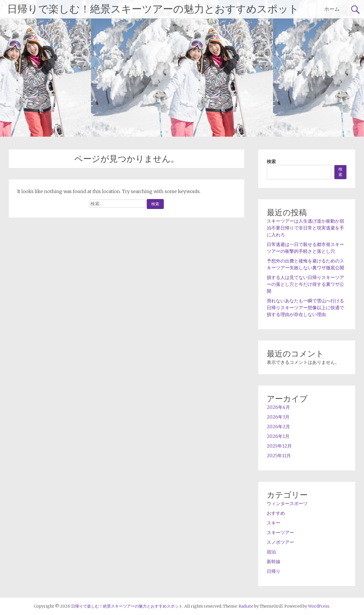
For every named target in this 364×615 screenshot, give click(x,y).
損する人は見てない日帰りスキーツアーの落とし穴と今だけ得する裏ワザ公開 (305, 284)
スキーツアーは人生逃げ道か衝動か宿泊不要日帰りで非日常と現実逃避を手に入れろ (305, 228)
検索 (271, 161)
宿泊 (271, 552)
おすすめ (276, 513)
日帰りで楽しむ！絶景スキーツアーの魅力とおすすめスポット (153, 9)
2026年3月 (278, 417)
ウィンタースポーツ (287, 503)
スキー (274, 523)
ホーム (332, 9)
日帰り (274, 571)
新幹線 (274, 561)
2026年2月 (278, 427)
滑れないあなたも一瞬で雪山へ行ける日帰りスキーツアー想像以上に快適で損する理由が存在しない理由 (305, 307)
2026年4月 (278, 407)
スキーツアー (280, 532)
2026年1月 (278, 436)
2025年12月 (279, 446)
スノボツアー (280, 542)
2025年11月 (279, 456)
